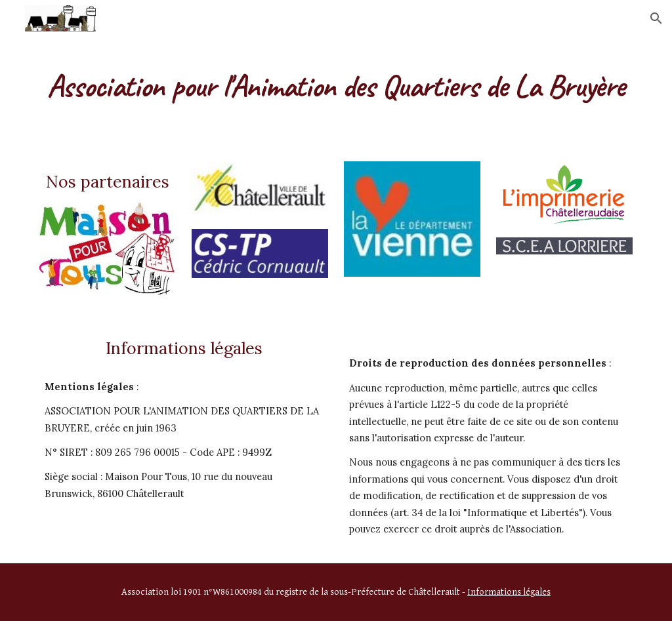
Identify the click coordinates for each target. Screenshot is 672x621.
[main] (336, 82)
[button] (656, 18)
